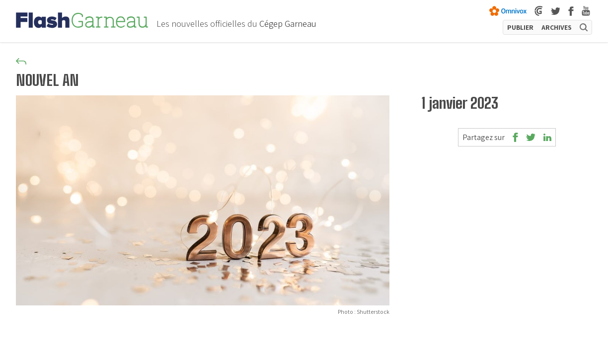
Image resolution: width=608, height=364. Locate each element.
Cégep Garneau (288, 24)
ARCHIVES (557, 27)
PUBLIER (520, 27)
